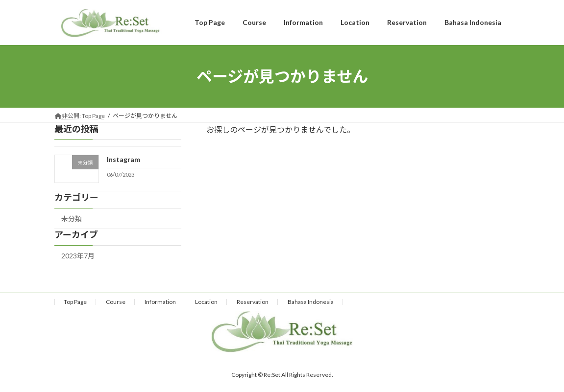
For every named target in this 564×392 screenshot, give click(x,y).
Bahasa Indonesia (311, 302)
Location (206, 302)
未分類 (72, 219)
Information (160, 302)
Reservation (253, 302)
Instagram (123, 159)
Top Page (75, 302)
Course (116, 302)
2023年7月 (78, 256)
